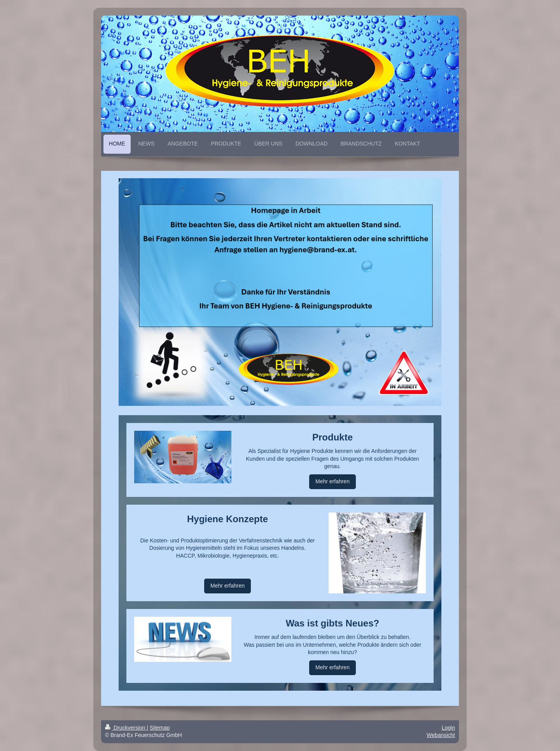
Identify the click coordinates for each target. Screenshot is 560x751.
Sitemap (160, 728)
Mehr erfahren (332, 481)
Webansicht (441, 735)
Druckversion (126, 728)
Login (448, 728)
